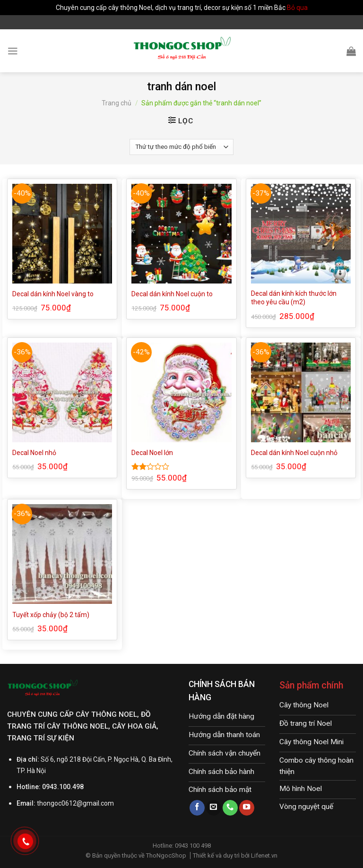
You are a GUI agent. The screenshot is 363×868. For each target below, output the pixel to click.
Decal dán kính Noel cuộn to (172, 294)
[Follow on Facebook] (197, 808)
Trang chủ (117, 103)
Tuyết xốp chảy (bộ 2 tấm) (51, 615)
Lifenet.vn (264, 855)
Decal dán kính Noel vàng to (53, 294)
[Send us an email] (214, 808)
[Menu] (13, 51)
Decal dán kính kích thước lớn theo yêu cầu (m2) (294, 298)
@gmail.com (95, 803)
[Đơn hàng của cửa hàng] (181, 147)
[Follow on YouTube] (247, 808)
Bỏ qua (297, 8)
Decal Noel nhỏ (34, 453)
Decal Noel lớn (152, 453)
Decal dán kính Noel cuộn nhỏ (294, 453)
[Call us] (230, 808)
